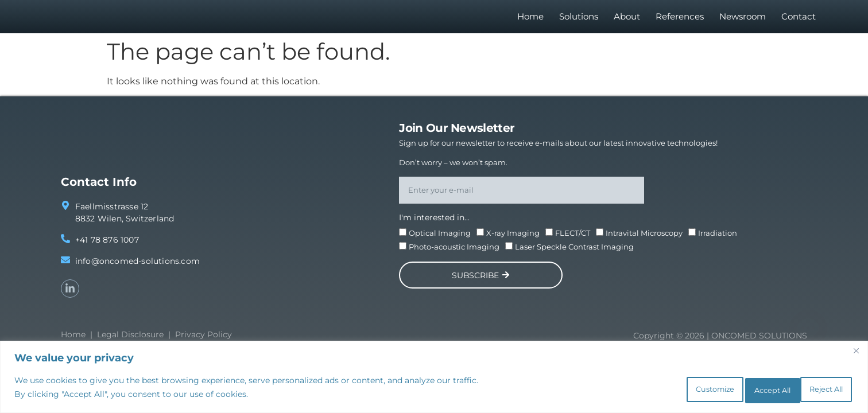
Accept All (817, 389)
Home (530, 20)
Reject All (739, 389)
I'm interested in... (434, 224)
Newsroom (743, 20)
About (627, 20)
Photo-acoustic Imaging (454, 253)
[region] (434, 379)
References (680, 20)
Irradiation (718, 239)
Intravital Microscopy (644, 239)
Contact (799, 20)
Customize (661, 389)
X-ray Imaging (513, 239)
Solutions (579, 20)
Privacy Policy (204, 341)
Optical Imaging (440, 239)
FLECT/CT (573, 239)
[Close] (856, 354)
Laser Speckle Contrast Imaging (574, 253)
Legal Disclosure (130, 341)
